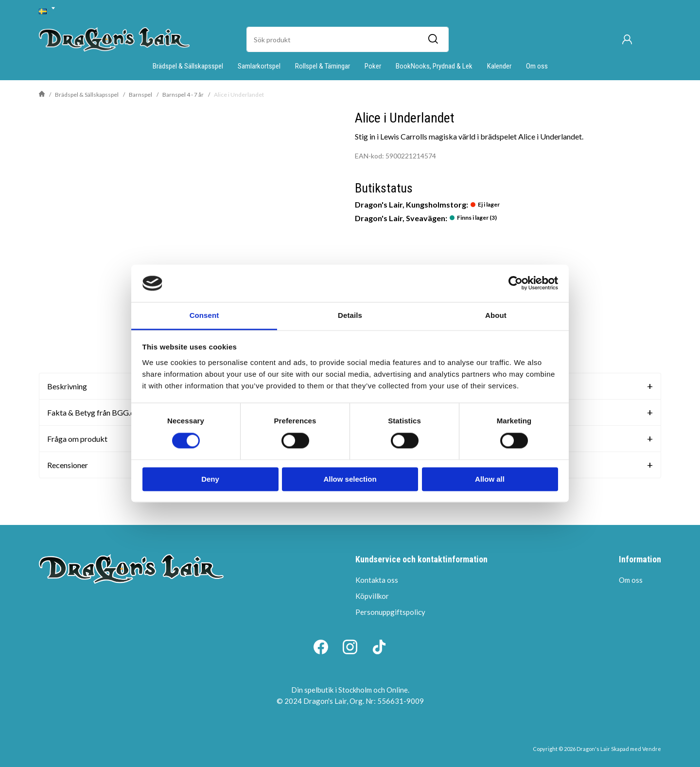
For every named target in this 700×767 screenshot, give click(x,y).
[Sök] (433, 39)
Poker (373, 66)
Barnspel (140, 95)
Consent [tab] (204, 315)
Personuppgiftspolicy (390, 612)
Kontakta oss (377, 580)
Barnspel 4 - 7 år (183, 95)
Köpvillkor (372, 596)
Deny (210, 479)
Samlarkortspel (259, 66)
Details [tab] (350, 315)
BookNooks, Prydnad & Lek (434, 66)
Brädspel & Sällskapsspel (188, 66)
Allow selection (350, 479)
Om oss (537, 66)
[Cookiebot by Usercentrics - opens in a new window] (516, 283)
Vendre (652, 749)
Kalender (499, 66)
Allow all (490, 479)
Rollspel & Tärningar (323, 66)
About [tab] (496, 315)
